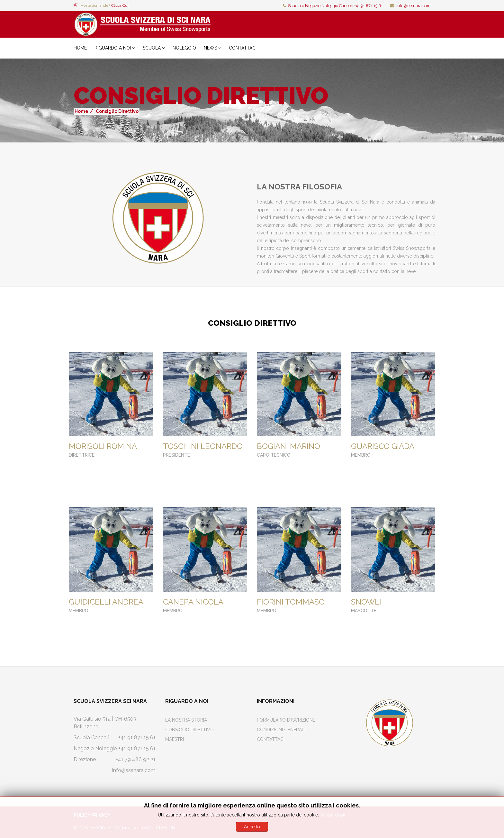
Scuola (152, 48)
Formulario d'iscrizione (286, 720)
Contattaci (243, 48)
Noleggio (184, 48)
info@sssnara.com (413, 6)
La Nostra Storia (186, 720)
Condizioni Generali (281, 730)
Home (80, 48)
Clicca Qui (120, 5)
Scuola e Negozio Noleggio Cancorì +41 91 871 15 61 (335, 6)
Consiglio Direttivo (189, 730)
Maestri (175, 739)
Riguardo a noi (113, 48)
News (210, 48)
